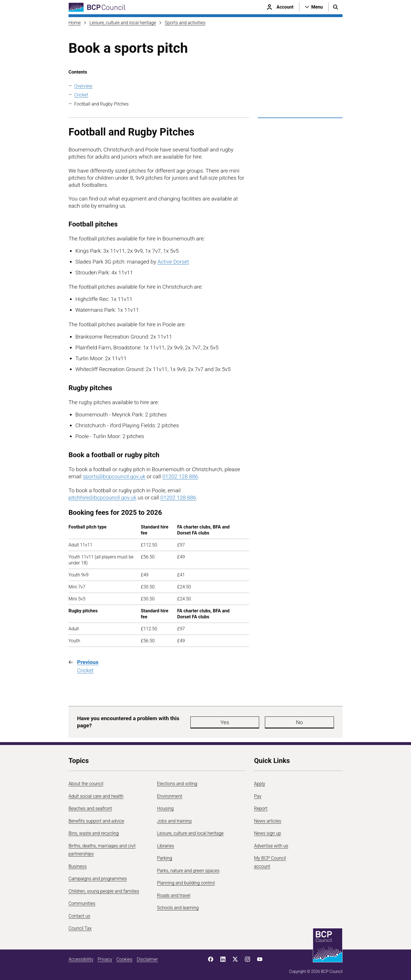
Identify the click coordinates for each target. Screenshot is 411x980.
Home (75, 23)
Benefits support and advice (96, 818)
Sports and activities (185, 23)
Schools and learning (178, 905)
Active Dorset (173, 262)
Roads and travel (174, 893)
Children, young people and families (104, 888)
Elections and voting (177, 781)
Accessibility (81, 956)
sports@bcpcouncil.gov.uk (114, 476)
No (249, 721)
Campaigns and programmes (98, 876)
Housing (165, 806)
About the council (86, 781)
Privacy (105, 956)
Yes (215, 721)
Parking (165, 856)
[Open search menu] (336, 7)
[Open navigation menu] (314, 7)
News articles (268, 818)
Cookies (124, 956)
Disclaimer (147, 956)
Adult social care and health (96, 793)
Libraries (166, 843)
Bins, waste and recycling (94, 831)
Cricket (81, 95)
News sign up (268, 831)
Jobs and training (174, 818)
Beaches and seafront (90, 806)
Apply (260, 781)
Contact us (79, 913)
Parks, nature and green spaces (188, 868)
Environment (170, 793)
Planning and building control (186, 880)
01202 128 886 (180, 476)
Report (261, 806)
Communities (82, 901)
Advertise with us (271, 843)
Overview (83, 86)
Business (78, 863)
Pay (258, 793)
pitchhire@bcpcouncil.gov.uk (102, 498)
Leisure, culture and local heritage (123, 23)
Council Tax (80, 926)
